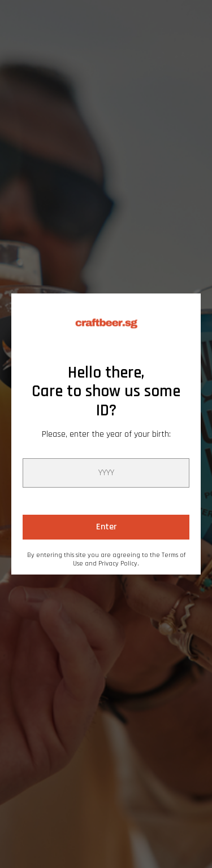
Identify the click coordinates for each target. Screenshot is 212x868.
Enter (106, 527)
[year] (106, 473)
